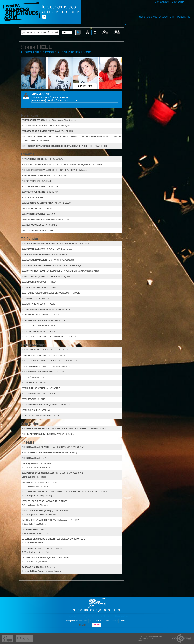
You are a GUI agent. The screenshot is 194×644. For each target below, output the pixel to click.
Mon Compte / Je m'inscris (169, 2)
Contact (123, 621)
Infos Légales (112, 621)
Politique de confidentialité (77, 621)
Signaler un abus (97, 621)
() (59, 97)
